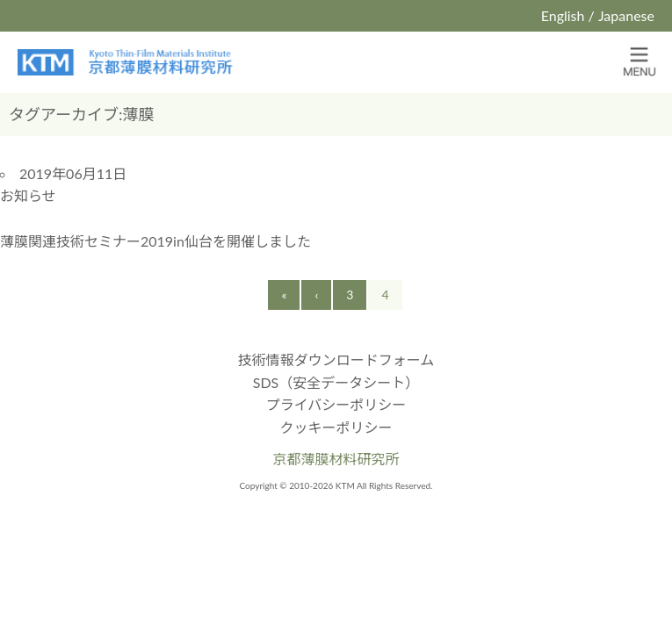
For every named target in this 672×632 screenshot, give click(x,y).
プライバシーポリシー (336, 404)
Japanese (626, 15)
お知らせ (28, 195)
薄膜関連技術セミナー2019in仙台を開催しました (155, 241)
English (563, 15)
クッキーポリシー (336, 427)
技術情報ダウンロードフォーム (336, 359)
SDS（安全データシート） (336, 382)
